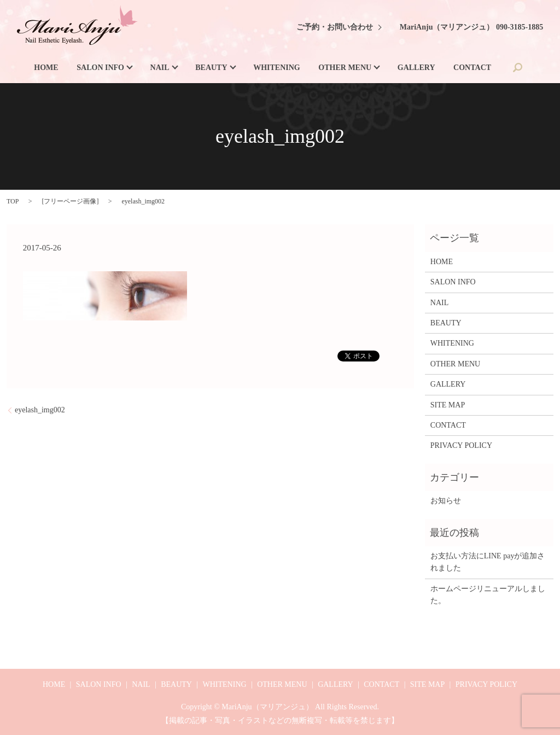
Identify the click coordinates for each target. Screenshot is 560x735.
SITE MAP (448, 405)
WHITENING (277, 68)
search (518, 67)
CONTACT (472, 68)
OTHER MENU (345, 68)
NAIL (160, 68)
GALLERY (416, 68)
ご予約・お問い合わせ (335, 27)
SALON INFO (100, 68)
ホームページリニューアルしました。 (488, 595)
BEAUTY (211, 68)
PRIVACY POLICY (461, 445)
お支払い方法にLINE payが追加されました (488, 562)
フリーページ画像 (70, 201)
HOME (46, 68)
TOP (13, 201)
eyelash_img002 (40, 410)
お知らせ (446, 501)
